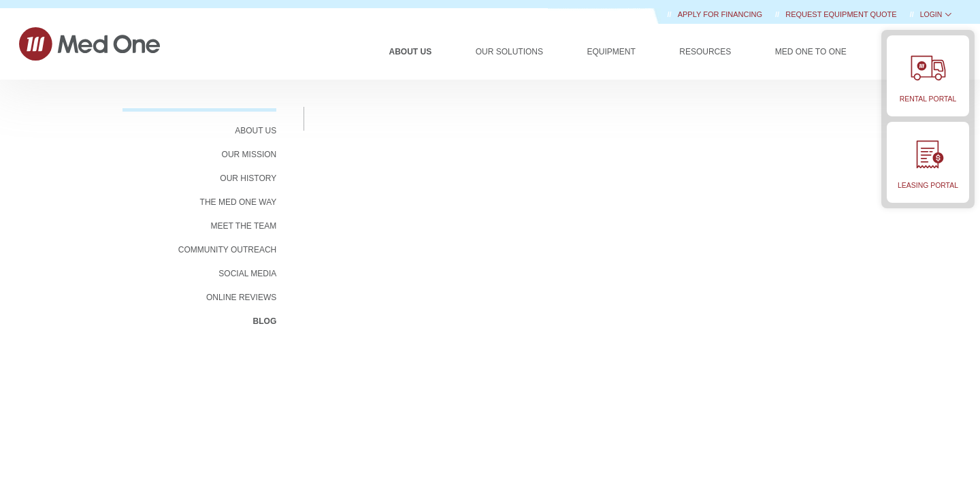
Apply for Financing (721, 14)
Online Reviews (241, 297)
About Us (411, 52)
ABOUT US (256, 131)
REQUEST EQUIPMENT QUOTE (842, 14)
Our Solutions (509, 52)
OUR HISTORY (248, 178)
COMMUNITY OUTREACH (227, 250)
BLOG (265, 321)
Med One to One (811, 52)
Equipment (611, 52)
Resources (705, 52)
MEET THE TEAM (244, 226)
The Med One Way (239, 202)
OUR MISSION (249, 154)
